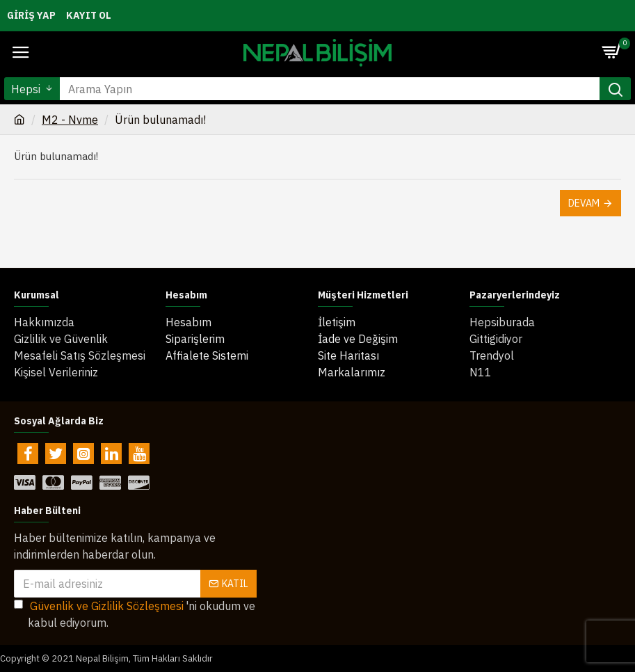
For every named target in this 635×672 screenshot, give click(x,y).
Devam (584, 203)
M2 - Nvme (70, 120)
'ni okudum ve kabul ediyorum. (135, 614)
